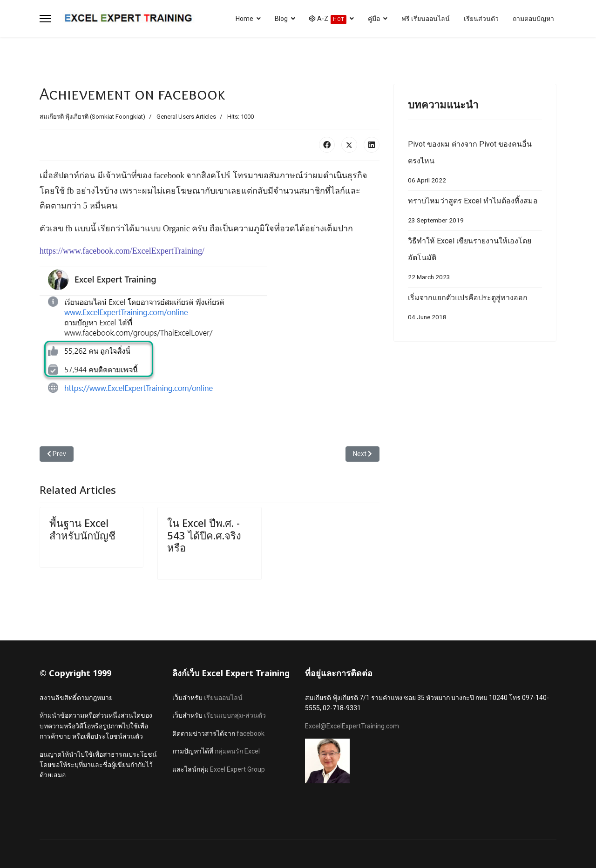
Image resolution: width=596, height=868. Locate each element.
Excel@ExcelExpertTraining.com (352, 726)
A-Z (328, 20)
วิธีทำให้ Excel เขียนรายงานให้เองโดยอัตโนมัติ (475, 261)
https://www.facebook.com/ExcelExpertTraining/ (122, 251)
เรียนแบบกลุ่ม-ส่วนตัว (235, 715)
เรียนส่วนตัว (481, 19)
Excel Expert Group (237, 769)
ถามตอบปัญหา (533, 19)
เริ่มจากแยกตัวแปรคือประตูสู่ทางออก (475, 309)
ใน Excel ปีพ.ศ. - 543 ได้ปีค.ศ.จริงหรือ (204, 535)
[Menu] (45, 19)
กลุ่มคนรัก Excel (237, 751)
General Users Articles (186, 117)
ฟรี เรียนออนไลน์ (426, 19)
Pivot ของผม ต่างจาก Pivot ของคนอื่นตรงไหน (475, 164)
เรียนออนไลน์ (223, 698)
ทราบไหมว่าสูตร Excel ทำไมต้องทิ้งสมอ (475, 212)
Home (244, 19)
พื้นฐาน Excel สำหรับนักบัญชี (82, 529)
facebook (251, 733)
